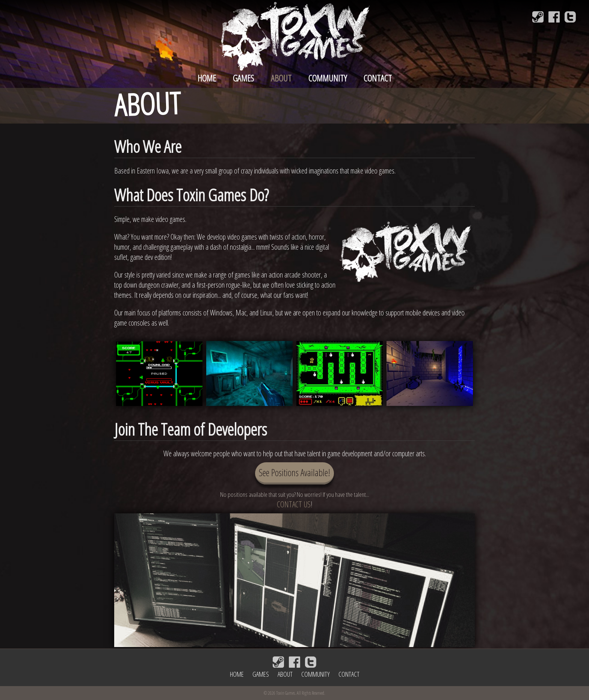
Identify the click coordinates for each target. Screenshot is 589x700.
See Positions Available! (294, 472)
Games (243, 78)
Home (207, 78)
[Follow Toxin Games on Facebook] (554, 17)
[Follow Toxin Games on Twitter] (570, 17)
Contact (378, 78)
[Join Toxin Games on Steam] (538, 17)
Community (328, 78)
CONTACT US (294, 504)
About (281, 78)
